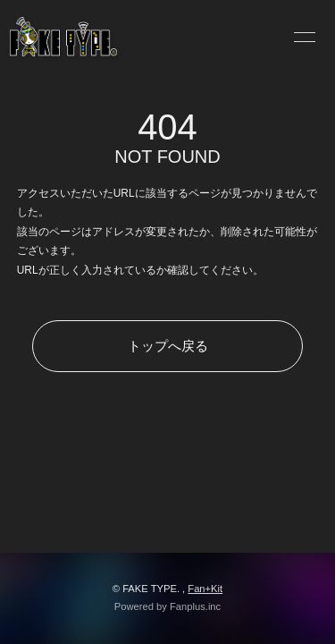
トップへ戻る (168, 346)
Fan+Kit (205, 589)
